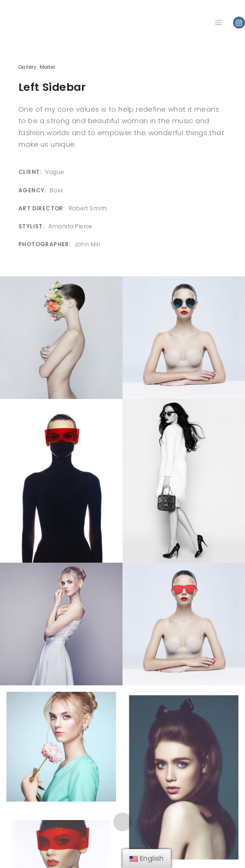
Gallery (28, 67)
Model (47, 67)
